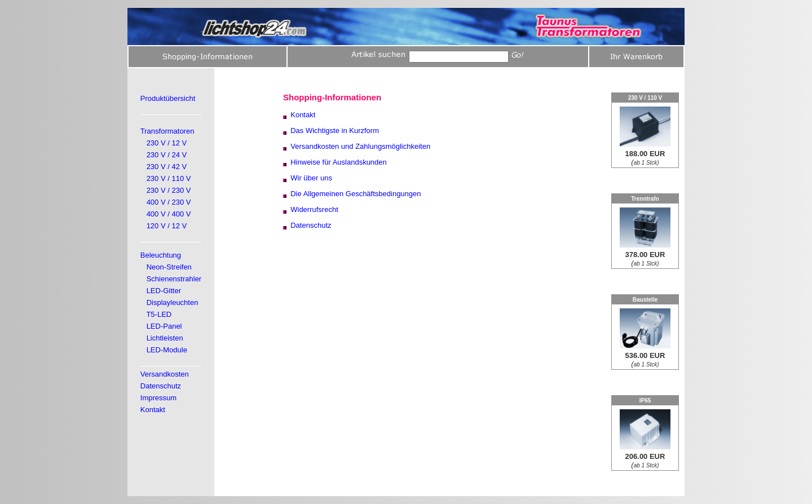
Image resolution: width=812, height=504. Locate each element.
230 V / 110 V (169, 178)
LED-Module (167, 350)
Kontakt (153, 410)
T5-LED (159, 314)
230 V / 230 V (169, 190)
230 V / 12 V (167, 143)
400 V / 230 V (169, 202)
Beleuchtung (161, 255)
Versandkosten (165, 374)
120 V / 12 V (167, 226)
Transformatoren (167, 131)
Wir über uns (311, 178)
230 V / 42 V (167, 167)
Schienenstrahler (174, 279)
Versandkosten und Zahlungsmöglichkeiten (360, 146)
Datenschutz (161, 386)
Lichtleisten (165, 338)
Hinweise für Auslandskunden (339, 162)
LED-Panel (164, 326)
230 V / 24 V (167, 155)
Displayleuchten (173, 302)
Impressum (158, 398)
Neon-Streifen (169, 267)
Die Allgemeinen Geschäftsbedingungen (356, 194)
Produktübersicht (168, 98)
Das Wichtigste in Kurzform (335, 131)
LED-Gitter (164, 291)
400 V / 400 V (169, 214)
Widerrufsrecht (314, 209)
